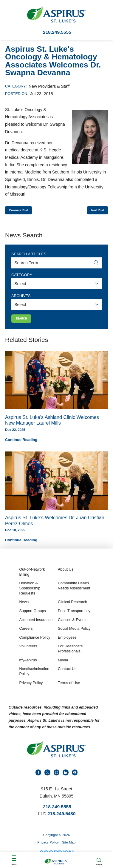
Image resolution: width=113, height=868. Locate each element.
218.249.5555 (57, 32)
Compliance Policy (35, 644)
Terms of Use (69, 690)
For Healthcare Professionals (70, 656)
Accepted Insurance (36, 627)
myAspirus (28, 667)
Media (63, 667)
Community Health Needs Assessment (74, 593)
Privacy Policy (31, 690)
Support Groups (32, 618)
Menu (14, 858)
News (24, 609)
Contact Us (67, 676)
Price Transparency (74, 618)
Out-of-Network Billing (32, 579)
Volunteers (28, 653)
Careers (26, 635)
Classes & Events (73, 627)
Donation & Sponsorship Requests (30, 595)
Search (99, 859)
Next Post (93, 212)
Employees (67, 644)
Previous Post (24, 212)
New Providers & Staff (49, 86)
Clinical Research (72, 609)
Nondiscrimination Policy (34, 678)
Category (22, 278)
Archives (21, 299)
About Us (66, 576)
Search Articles (29, 257)
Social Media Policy (74, 635)
